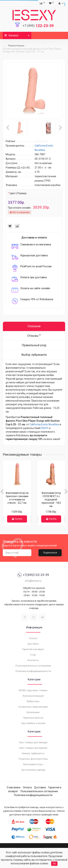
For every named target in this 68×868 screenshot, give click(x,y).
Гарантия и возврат (33, 649)
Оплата (33, 638)
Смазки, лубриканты (33, 753)
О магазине (14, 787)
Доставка (33, 644)
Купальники (33, 712)
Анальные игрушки (33, 696)
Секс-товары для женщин (33, 742)
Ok (54, 864)
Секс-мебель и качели (33, 723)
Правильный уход (34, 345)
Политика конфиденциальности (33, 671)
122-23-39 (38, 26)
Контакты (33, 660)
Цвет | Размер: (18, 193)
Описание (34, 326)
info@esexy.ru (33, 581)
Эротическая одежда (33, 770)
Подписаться (50, 553)
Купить (17, 519)
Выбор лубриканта (34, 355)
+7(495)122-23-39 (33, 575)
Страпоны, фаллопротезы (33, 759)
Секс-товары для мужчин (33, 748)
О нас (33, 655)
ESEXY (45, 428)
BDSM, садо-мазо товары (33, 690)
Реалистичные (16, 46)
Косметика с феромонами (33, 707)
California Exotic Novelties (44, 424)
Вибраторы (33, 701)
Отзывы (34, 336)
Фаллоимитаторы (33, 764)
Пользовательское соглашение (33, 666)
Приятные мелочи (33, 718)
